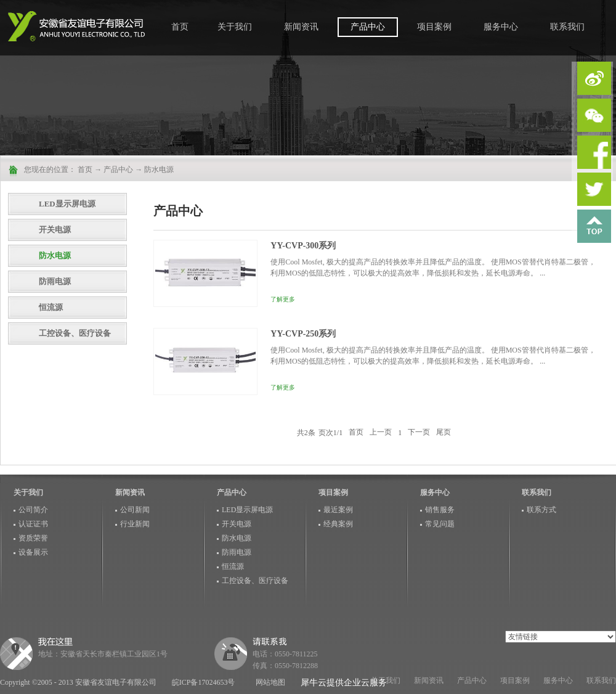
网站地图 (269, 682)
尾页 (444, 433)
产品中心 (118, 169)
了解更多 (283, 299)
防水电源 (159, 169)
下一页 (419, 433)
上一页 (381, 433)
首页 (180, 27)
